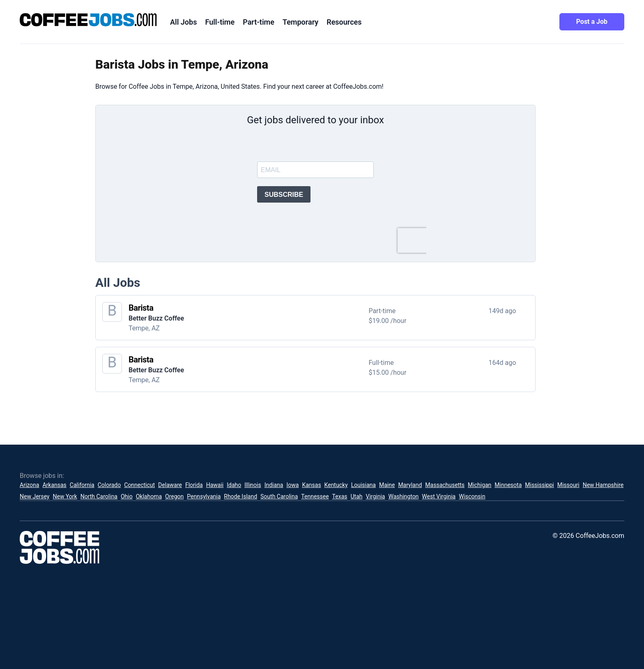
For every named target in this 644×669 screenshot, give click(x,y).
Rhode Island (240, 496)
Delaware (170, 485)
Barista (141, 308)
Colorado (109, 485)
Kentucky (336, 485)
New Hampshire (603, 485)
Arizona (29, 485)
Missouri (568, 485)
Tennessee (315, 496)
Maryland (410, 485)
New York (65, 496)
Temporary (300, 22)
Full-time (220, 22)
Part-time (259, 22)
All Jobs (183, 22)
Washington (403, 496)
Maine (387, 485)
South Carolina (279, 496)
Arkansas (54, 485)
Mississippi (539, 485)
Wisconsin (472, 496)
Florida (194, 485)
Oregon (174, 496)
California (82, 485)
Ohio (127, 496)
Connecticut (139, 485)
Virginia (375, 496)
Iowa (292, 485)
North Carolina (99, 496)
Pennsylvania (204, 496)
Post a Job (592, 22)
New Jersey (34, 496)
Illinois (253, 485)
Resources (344, 22)
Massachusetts (445, 485)
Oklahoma (149, 496)
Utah (357, 496)
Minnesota (508, 485)
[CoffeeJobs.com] (88, 20)
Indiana (274, 485)
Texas (340, 496)
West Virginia (439, 496)
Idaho (234, 485)
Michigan (480, 485)
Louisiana (363, 485)
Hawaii (215, 485)
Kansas (311, 485)
